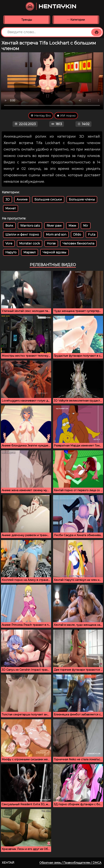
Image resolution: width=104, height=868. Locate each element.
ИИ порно (66, 116)
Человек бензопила (78, 243)
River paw (54, 226)
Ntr (86, 226)
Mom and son (56, 235)
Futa (92, 235)
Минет (11, 208)
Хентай (8, 863)
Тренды (27, 20)
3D (8, 199)
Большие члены (82, 199)
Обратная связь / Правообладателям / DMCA (70, 863)
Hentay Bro (41, 116)
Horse (51, 243)
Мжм (72, 226)
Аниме (22, 199)
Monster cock (30, 243)
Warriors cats (30, 226)
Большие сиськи (48, 199)
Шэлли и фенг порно (22, 235)
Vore (9, 243)
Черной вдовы (54, 252)
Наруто (11, 252)
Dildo (77, 235)
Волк (9, 226)
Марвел (30, 252)
